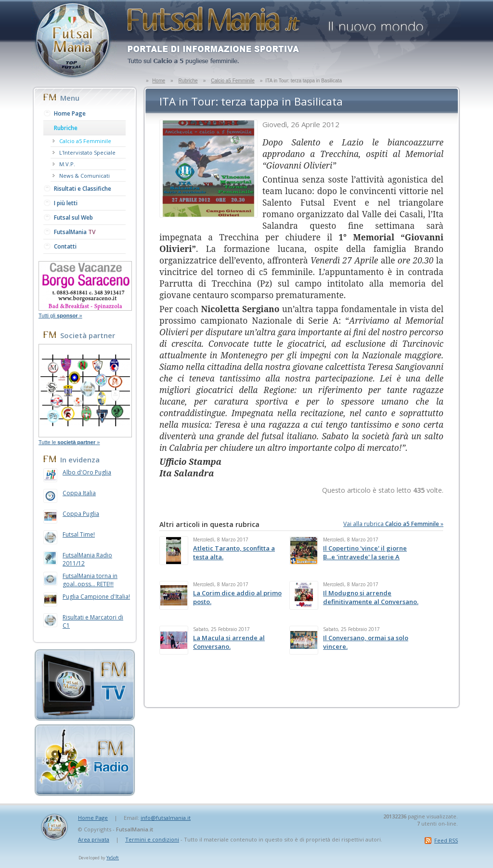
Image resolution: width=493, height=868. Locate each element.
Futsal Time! (79, 534)
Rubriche (188, 81)
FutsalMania (75, 232)
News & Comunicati (84, 176)
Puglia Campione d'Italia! (96, 597)
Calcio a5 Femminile (233, 81)
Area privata (94, 839)
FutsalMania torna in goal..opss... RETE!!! (90, 580)
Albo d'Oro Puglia (87, 472)
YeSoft (113, 858)
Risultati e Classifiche (83, 189)
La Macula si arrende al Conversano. (229, 642)
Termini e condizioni (152, 839)
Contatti (65, 246)
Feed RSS (446, 840)
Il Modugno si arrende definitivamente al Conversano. (371, 597)
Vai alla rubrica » (393, 524)
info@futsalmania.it (166, 818)
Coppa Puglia (81, 514)
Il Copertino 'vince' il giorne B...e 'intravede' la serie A (365, 552)
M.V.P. (67, 164)
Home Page (70, 113)
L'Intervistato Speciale (87, 152)
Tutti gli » (60, 316)
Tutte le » (69, 442)
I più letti (66, 203)
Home (159, 81)
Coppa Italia (79, 493)
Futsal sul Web (73, 217)
